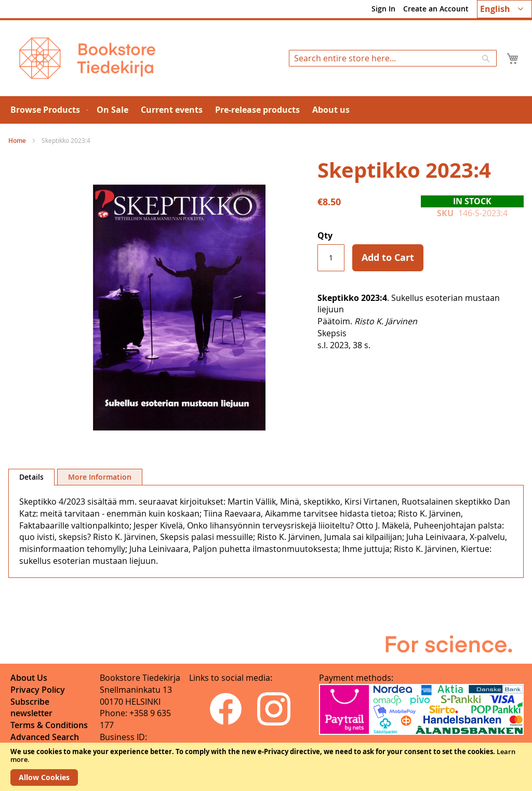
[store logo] (87, 58)
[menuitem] (47, 110)
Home (17, 141)
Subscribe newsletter (31, 708)
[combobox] (393, 58)
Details (31, 477)
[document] (266, 767)
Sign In (383, 9)
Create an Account (436, 9)
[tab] (31, 477)
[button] (504, 9)
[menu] (266, 110)
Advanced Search (45, 737)
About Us (29, 678)
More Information (100, 477)
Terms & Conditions (49, 725)
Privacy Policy (38, 690)
